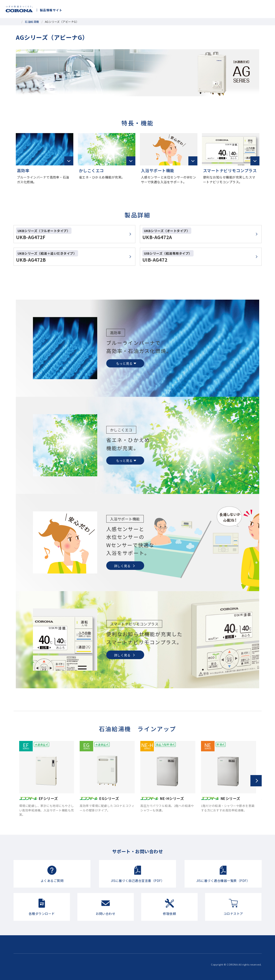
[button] (256, 781)
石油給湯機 (32, 22)
